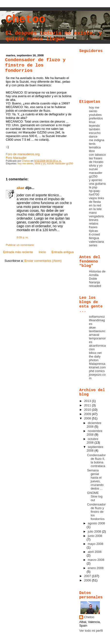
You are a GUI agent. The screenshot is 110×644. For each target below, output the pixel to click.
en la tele (95, 209)
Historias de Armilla (97, 273)
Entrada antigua (63, 252)
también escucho (95, 131)
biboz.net (95, 353)
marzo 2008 (96, 560)
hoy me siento (26, 164)
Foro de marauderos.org (23, 154)
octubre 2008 (92, 441)
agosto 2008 (96, 523)
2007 (88, 576)
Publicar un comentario (20, 245)
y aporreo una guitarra (97, 182)
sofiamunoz (97, 317)
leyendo (94, 126)
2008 (88, 418)
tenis (92, 144)
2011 (88, 405)
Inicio (42, 252)
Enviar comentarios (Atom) (43, 261)
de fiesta (95, 202)
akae (21, 188)
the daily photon (95, 358)
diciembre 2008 (94, 425)
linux (92, 122)
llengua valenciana (96, 240)
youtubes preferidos (96, 117)
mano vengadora (96, 214)
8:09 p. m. (23, 237)
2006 (88, 580)
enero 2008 (96, 568)
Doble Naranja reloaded (95, 282)
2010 (88, 410)
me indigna (97, 140)
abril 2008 (95, 552)
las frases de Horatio (96, 160)
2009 (88, 414)
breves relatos (94, 222)
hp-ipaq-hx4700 (95, 193)
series (93, 245)
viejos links (96, 198)
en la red (95, 205)
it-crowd (94, 234)
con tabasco (97, 155)
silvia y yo (40, 164)
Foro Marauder (16, 158)
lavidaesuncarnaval (97, 333)
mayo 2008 (95, 544)
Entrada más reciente (18, 252)
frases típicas (93, 229)
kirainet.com (97, 367)
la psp (93, 187)
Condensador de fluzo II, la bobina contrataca (96, 461)
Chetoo (26, 20)
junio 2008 (95, 536)
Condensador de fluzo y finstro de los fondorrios (96, 512)
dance (93, 136)
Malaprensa (97, 364)
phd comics (97, 371)
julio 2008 (95, 531)
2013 (88, 401)
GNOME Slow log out (95, 496)
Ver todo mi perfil (91, 631)
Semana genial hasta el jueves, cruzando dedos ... (95, 479)
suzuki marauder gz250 (60, 164)
